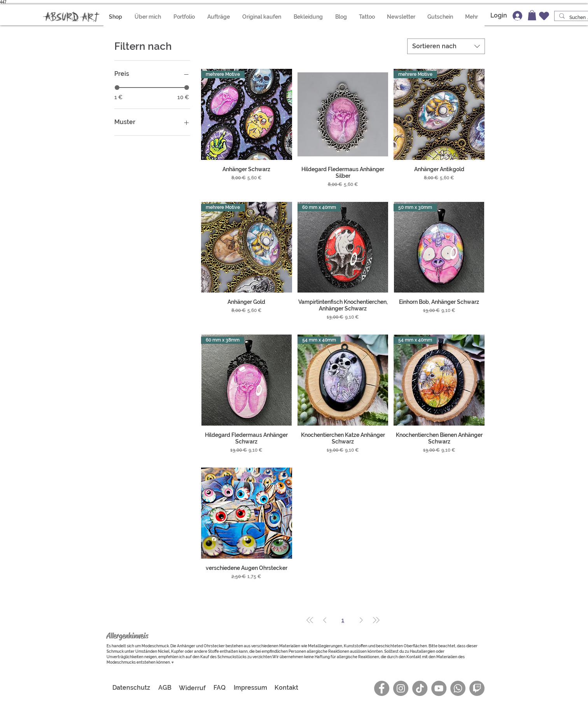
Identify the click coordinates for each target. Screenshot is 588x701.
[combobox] (446, 46)
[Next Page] (361, 620)
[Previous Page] (325, 620)
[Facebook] (382, 688)
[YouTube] (439, 688)
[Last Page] (376, 620)
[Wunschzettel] (544, 16)
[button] (309, 17)
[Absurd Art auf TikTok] (420, 688)
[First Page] (310, 620)
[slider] (117, 88)
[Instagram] (401, 688)
